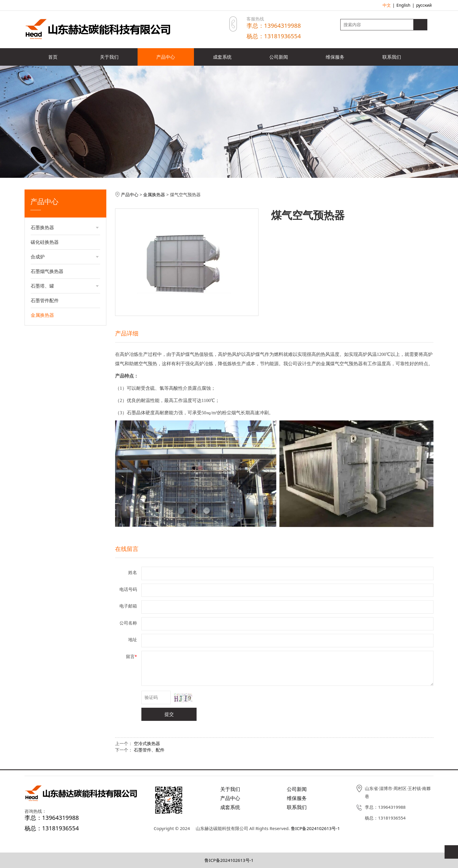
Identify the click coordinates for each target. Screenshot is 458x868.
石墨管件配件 (45, 300)
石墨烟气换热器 (47, 271)
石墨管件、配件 (149, 750)
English (403, 5)
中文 (387, 5)
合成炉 (38, 257)
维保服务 (335, 57)
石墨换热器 (42, 227)
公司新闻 (279, 57)
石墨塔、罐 (42, 286)
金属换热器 (42, 315)
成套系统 (222, 57)
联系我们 (392, 57)
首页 (53, 57)
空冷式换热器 (147, 743)
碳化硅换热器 (45, 242)
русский (424, 5)
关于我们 (109, 57)
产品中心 (166, 57)
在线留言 (127, 549)
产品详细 (127, 333)
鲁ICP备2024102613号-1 (315, 828)
